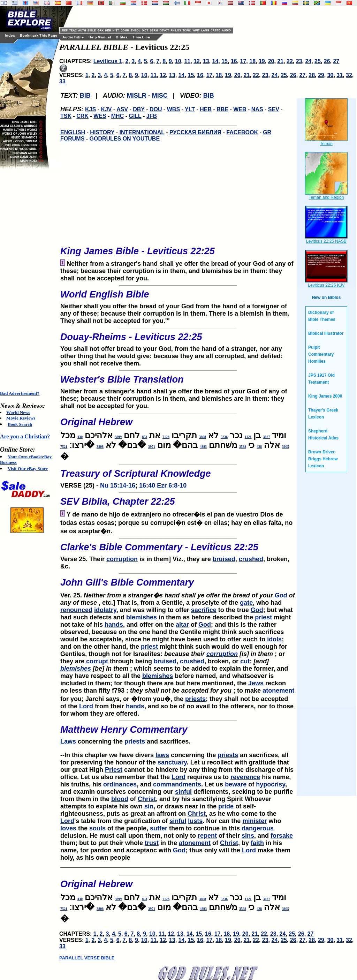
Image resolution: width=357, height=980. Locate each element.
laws (162, 755)
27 (336, 61)
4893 (203, 447)
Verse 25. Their (178, 550)
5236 (224, 437)
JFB (152, 116)
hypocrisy (271, 784)
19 (262, 61)
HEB (206, 109)
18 (252, 61)
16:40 (147, 485)
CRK (82, 116)
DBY (139, 109)
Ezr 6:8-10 (172, 485)
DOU (156, 109)
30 (331, 75)
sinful (183, 792)
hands (114, 625)
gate (246, 603)
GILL (135, 116)
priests (195, 699)
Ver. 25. (178, 586)
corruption (122, 559)
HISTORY (102, 132)
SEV (274, 109)
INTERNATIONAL (142, 132)
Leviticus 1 (108, 61)
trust (152, 843)
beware (236, 784)
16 (234, 61)
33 (62, 81)
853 (145, 437)
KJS (90, 109)
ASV (122, 109)
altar (182, 625)
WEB (240, 109)
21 (280, 61)
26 (327, 61)
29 (321, 75)
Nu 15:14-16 (118, 485)
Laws (68, 741)
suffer (159, 828)
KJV (106, 109)
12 (197, 61)
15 (225, 61)
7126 (166, 437)
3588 (243, 447)
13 (206, 61)
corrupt (97, 661)
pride (226, 806)
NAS (257, 109)
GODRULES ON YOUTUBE (125, 139)
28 (312, 75)
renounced (76, 610)
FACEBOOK (242, 132)
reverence (245, 777)
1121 (248, 437)
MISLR (137, 96)
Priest (114, 770)
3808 (203, 437)
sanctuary (172, 762)
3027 (266, 437)
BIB (85, 96)
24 (308, 61)
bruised (224, 559)
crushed (251, 559)
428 (259, 447)
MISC (160, 96)
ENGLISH (73, 132)
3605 (286, 447)
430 (80, 437)
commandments (177, 784)
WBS (173, 109)
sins (248, 836)
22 (290, 61)
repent (207, 836)
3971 (152, 447)
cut (245, 661)
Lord (86, 706)
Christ (147, 799)
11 (187, 61)
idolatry (105, 610)
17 (243, 61)
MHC (117, 116)
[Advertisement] (28, 280)
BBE (222, 109)
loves (68, 828)
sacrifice (204, 610)
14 (215, 61)
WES (100, 116)
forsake (282, 836)
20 (271, 61)
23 (299, 61)
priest (263, 617)
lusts (195, 821)
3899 (118, 437)
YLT (190, 109)
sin (149, 806)
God (281, 595)
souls (97, 828)
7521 (64, 447)
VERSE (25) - (178, 477)
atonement (278, 691)
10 (178, 61)
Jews (256, 683)
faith (257, 843)
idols (274, 639)
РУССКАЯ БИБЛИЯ (195, 132)
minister (255, 821)
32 (349, 75)
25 (318, 61)
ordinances (120, 784)
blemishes (142, 617)
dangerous (258, 828)
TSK (66, 116)
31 (340, 75)
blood (120, 799)
